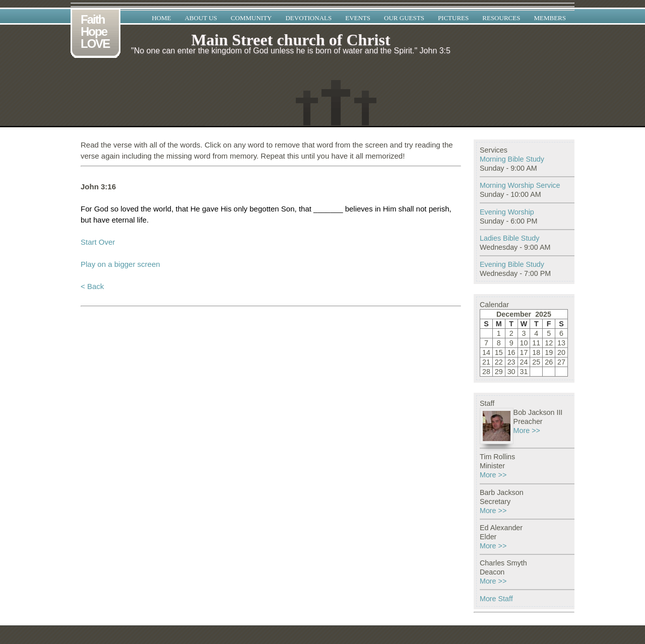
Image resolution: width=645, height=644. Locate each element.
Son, (289, 209)
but (86, 220)
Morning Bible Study (512, 159)
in (378, 209)
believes (359, 209)
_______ (328, 209)
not (422, 209)
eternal (123, 220)
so (114, 209)
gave (210, 209)
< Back (92, 286)
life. (143, 220)
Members (550, 18)
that (182, 209)
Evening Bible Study (512, 264)
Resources (501, 18)
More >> (527, 431)
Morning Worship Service (520, 185)
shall (406, 209)
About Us (201, 18)
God (101, 209)
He (195, 209)
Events (358, 18)
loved (130, 209)
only (241, 209)
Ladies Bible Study (509, 238)
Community (251, 18)
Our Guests (404, 18)
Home (161, 18)
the (146, 209)
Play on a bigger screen (120, 264)
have (102, 220)
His (226, 209)
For (86, 209)
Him (390, 209)
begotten (264, 209)
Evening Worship (507, 212)
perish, (440, 209)
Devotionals (308, 18)
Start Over (98, 242)
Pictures (453, 18)
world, (163, 209)
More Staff (496, 599)
